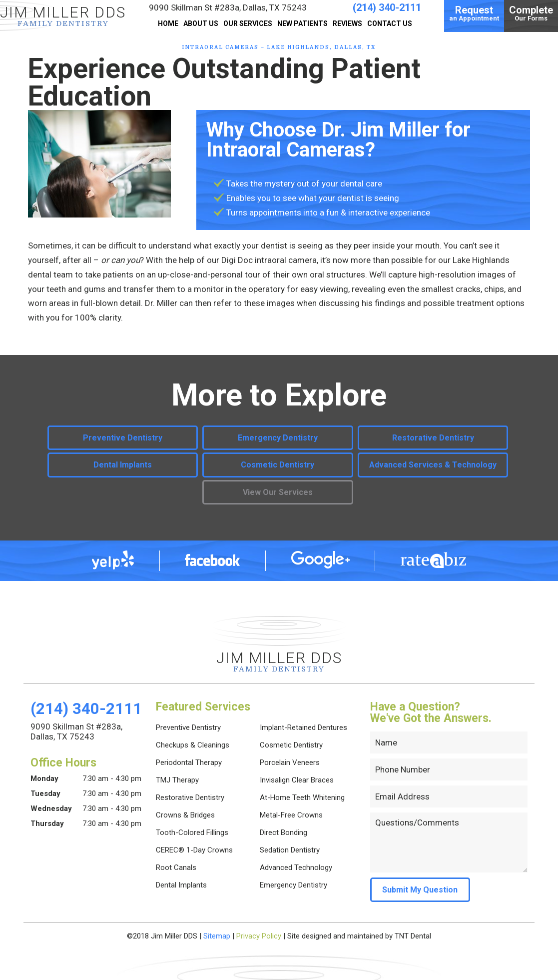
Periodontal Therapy (189, 762)
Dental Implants (123, 465)
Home (168, 23)
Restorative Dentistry (433, 438)
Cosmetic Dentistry (278, 465)
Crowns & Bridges (185, 815)
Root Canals (176, 867)
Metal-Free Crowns (291, 815)
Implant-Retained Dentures (303, 727)
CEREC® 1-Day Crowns (194, 850)
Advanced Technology (296, 867)
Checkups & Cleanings (193, 745)
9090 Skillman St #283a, (228, 7)
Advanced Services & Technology (433, 465)
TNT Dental (413, 936)
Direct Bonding (283, 832)
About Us (201, 23)
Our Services (248, 23)
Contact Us (390, 23)
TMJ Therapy (177, 780)
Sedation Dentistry (290, 850)
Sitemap (217, 936)
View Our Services (278, 492)
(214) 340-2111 (387, 7)
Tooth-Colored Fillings (192, 832)
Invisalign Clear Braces (297, 780)
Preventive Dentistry (123, 438)
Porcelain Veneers (290, 762)
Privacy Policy (259, 936)
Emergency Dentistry (278, 438)
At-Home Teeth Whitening (302, 797)
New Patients (302, 23)
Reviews (347, 23)
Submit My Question (420, 890)
